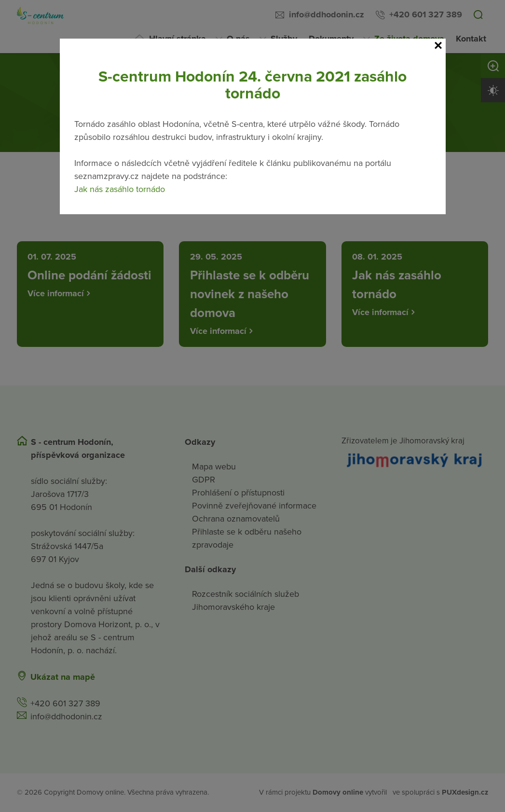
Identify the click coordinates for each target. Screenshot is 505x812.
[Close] (438, 46)
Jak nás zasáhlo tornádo (120, 189)
